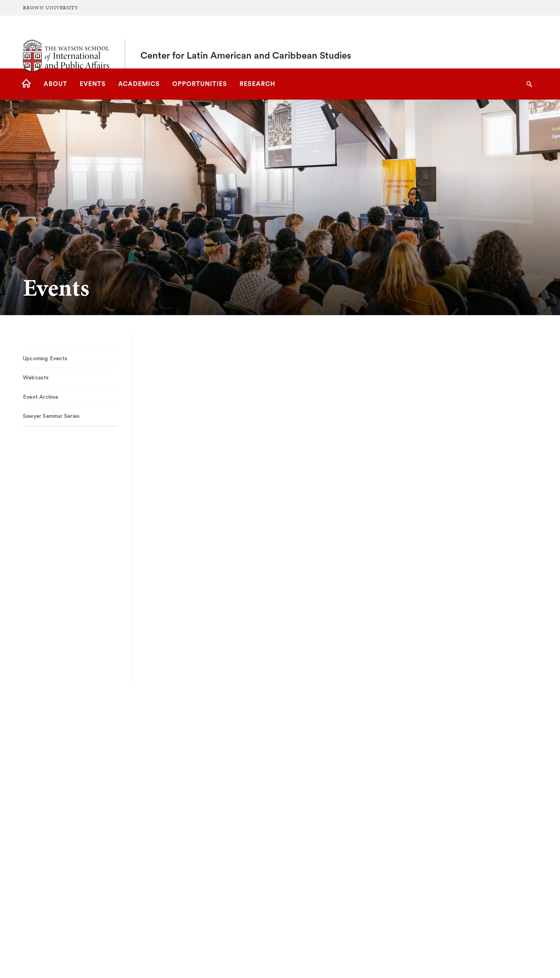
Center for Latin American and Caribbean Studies (246, 42)
